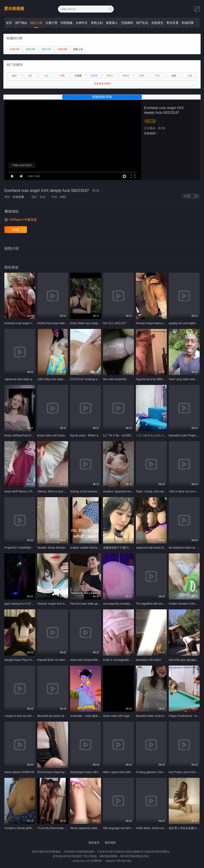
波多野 (94, 76)
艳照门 (110, 76)
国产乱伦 (142, 23)
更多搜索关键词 (102, 84)
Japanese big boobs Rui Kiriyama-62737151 (163, 548)
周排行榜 (46, 49)
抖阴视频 (67, 23)
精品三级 (36, 23)
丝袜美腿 (18, 197)
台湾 (62, 76)
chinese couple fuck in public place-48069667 (65, 604)
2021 (63, 197)
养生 (158, 76)
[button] (21, 220)
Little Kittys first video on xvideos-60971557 (64, 379)
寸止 (46, 76)
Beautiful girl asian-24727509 (55, 716)
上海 (190, 76)
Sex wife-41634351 (115, 379)
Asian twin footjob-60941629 (88, 660)
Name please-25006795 (19, 772)
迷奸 (14, 76)
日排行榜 (62, 49)
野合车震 (173, 23)
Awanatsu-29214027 (149, 660)
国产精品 (21, 23)
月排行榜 (30, 49)
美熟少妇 (97, 23)
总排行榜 (14, 49)
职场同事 (188, 23)
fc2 (30, 76)
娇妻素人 (112, 23)
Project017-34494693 (18, 548)
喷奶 (142, 76)
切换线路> (150, 133)
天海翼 (78, 76)
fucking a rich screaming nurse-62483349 (96, 491)
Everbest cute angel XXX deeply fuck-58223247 (34, 323)
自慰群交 (157, 23)
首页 (9, 23)
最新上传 (78, 49)
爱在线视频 (14, 9)
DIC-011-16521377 (115, 323)
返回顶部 (110, 843)
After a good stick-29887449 (120, 772)
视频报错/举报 (102, 97)
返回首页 (94, 843)
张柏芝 (126, 76)
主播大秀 (51, 23)
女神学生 (82, 23)
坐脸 (174, 76)
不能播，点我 (191, 196)
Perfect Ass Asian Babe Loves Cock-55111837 (66, 323)
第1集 (16, 230)
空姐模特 (127, 23)
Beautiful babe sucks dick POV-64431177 (162, 716)
